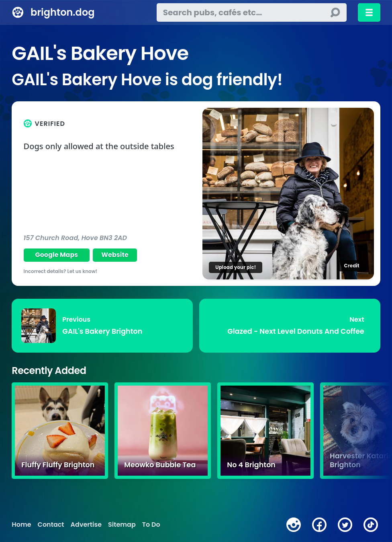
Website (115, 255)
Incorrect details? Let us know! (61, 271)
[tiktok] (371, 525)
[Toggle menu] (369, 12)
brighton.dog (62, 12)
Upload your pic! (236, 267)
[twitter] (345, 525)
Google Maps (56, 255)
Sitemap (122, 525)
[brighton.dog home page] (18, 12)
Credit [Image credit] (351, 266)
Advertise (86, 525)
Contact (51, 525)
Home (21, 525)
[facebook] (319, 525)
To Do (151, 525)
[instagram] (294, 525)
